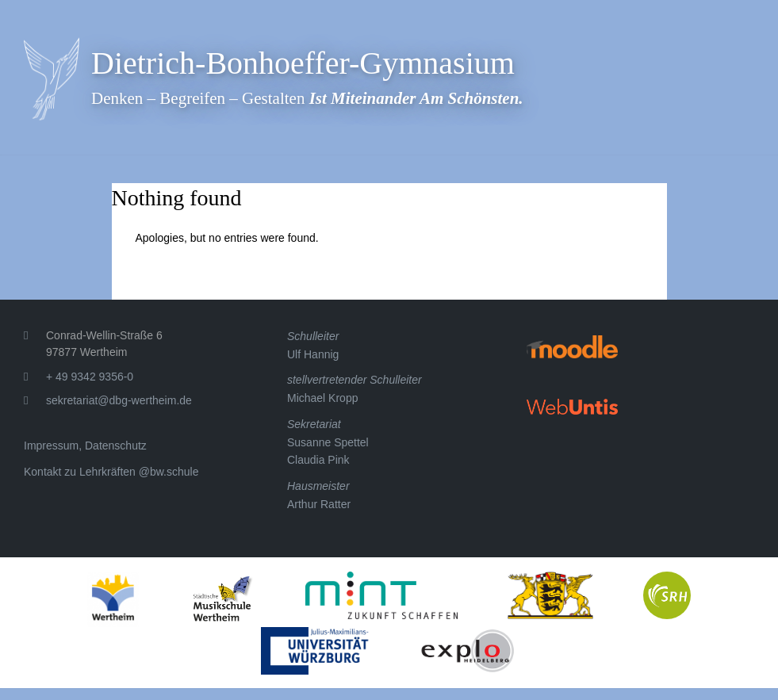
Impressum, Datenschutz (85, 446)
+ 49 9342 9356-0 (90, 377)
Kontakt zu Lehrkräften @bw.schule (111, 472)
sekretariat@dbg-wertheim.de (119, 400)
